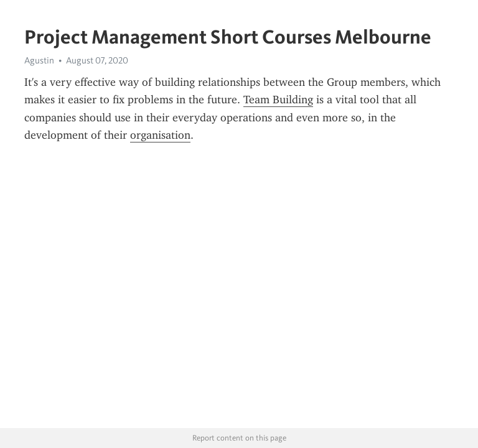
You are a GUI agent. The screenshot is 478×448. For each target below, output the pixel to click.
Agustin (39, 60)
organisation (160, 135)
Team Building (278, 100)
